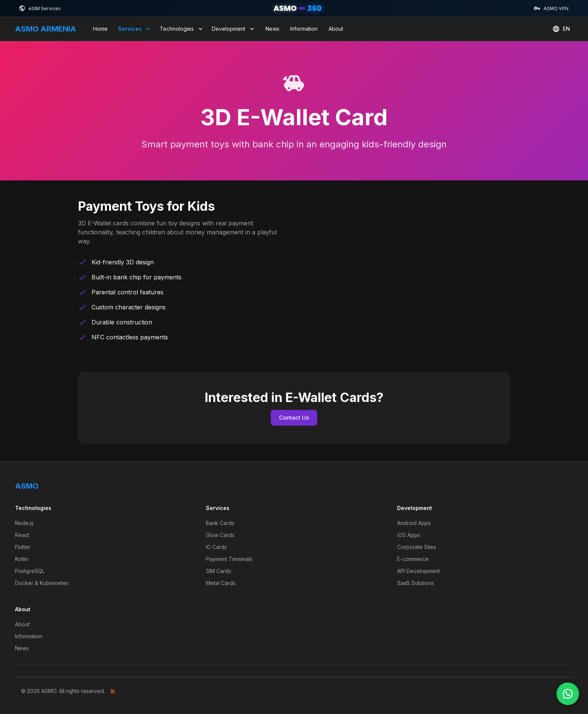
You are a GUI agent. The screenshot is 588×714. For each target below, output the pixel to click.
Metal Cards (221, 583)
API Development (418, 571)
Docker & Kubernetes (42, 583)
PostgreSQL (30, 571)
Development (234, 29)
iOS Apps (409, 535)
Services (135, 29)
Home (100, 29)
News (272, 29)
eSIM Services (40, 8)
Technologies (182, 29)
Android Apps (414, 523)
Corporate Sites (417, 547)
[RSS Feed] (113, 691)
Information (304, 29)
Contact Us (294, 418)
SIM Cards (218, 571)
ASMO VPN (551, 8)
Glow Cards (220, 535)
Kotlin (22, 559)
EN (561, 29)
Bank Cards (220, 523)
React (22, 535)
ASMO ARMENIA (46, 29)
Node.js (24, 523)
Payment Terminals (229, 559)
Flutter (23, 547)
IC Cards (216, 547)
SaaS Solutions (415, 583)
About (336, 29)
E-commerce (413, 559)
